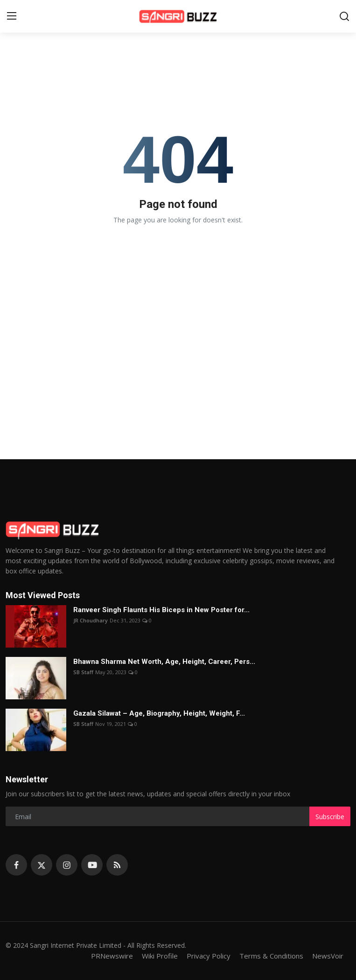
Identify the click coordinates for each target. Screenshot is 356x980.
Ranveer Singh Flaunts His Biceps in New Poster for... (161, 610)
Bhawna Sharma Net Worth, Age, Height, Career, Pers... (164, 662)
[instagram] (67, 865)
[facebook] (16, 865)
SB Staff (83, 672)
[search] (344, 16)
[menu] (12, 16)
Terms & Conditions (271, 956)
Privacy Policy (209, 956)
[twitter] (42, 865)
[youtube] (92, 865)
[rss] (117, 865)
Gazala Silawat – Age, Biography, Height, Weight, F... (159, 713)
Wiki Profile (160, 956)
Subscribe (330, 817)
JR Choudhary (91, 620)
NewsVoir (328, 956)
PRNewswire (112, 956)
